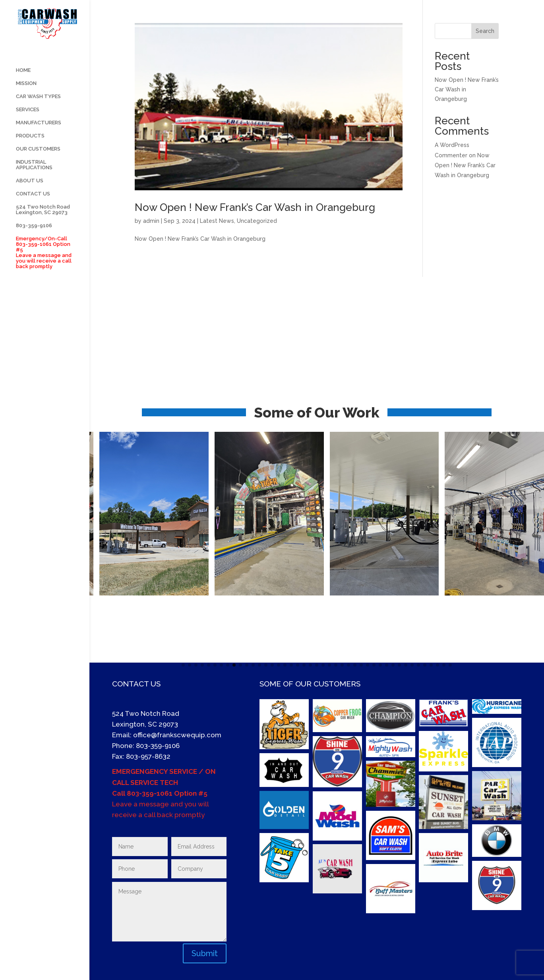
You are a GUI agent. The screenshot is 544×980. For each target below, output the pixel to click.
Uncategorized (257, 221)
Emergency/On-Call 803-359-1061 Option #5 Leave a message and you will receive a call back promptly (44, 290)
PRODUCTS (30, 174)
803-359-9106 (34, 263)
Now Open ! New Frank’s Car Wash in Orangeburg (255, 207)
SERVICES (28, 147)
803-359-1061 (150, 793)
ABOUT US (30, 218)
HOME (23, 108)
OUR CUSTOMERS (38, 187)
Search (485, 31)
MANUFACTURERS (39, 160)
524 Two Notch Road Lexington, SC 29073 (43, 247)
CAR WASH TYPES (38, 134)
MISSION (26, 121)
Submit (205, 953)
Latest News (217, 221)
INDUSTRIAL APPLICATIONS (34, 203)
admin (151, 221)
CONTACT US (33, 232)
